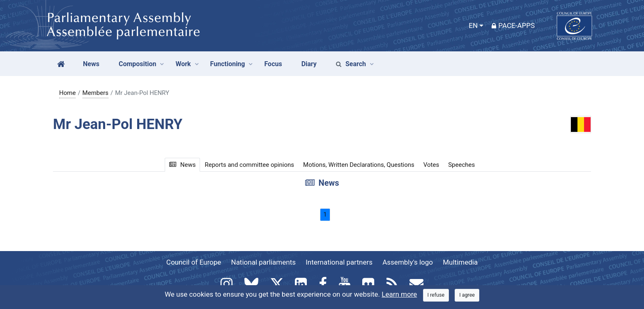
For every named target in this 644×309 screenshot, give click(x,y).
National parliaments (263, 262)
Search (351, 64)
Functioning (228, 64)
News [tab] (183, 165)
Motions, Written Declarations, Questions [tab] (359, 165)
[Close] (436, 295)
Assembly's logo (408, 262)
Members (95, 93)
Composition (138, 64)
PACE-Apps (513, 25)
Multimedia (460, 262)
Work (183, 64)
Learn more (399, 294)
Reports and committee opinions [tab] (249, 165)
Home (67, 93)
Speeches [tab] (461, 165)
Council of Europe (194, 262)
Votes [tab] (431, 165)
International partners (339, 262)
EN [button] (473, 25)
